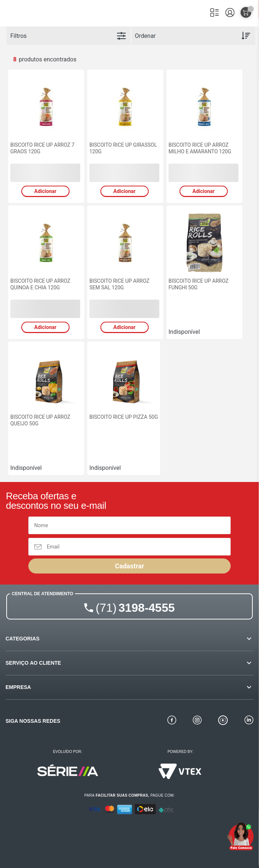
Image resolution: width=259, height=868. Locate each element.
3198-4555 (135, 608)
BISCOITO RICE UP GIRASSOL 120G (123, 148)
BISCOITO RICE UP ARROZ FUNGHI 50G (198, 284)
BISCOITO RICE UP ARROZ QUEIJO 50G (40, 420)
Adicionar (45, 191)
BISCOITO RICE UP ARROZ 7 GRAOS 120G (42, 148)
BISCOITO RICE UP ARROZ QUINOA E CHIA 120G (40, 284)
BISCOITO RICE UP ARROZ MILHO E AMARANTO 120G (200, 148)
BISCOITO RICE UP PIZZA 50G (124, 417)
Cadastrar (129, 566)
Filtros (19, 36)
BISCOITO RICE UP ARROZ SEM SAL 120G (119, 284)
